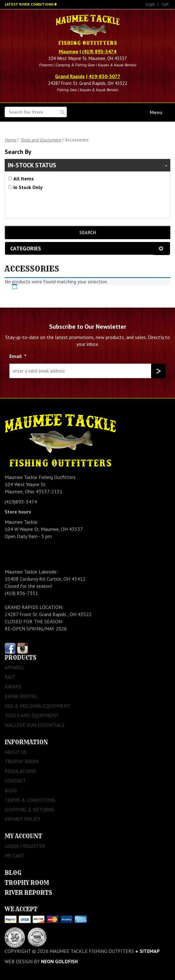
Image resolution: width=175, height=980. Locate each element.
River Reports (28, 893)
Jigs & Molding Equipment (37, 706)
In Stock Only (28, 187)
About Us (16, 752)
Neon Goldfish (59, 961)
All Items (24, 179)
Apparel (15, 667)
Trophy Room (21, 761)
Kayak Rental (21, 696)
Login (150, 4)
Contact (15, 781)
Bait (10, 677)
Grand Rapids (70, 76)
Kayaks (13, 686)
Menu (156, 112)
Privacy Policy (23, 819)
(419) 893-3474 (99, 51)
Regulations (20, 771)
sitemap (150, 951)
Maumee (69, 51)
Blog (11, 790)
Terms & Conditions (30, 800)
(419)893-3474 (21, 502)
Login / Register (25, 846)
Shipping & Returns (29, 810)
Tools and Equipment (41, 140)
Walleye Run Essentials (35, 725)
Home (10, 140)
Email (18, 356)
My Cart (14, 856)
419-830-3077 (104, 76)
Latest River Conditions (29, 4)
